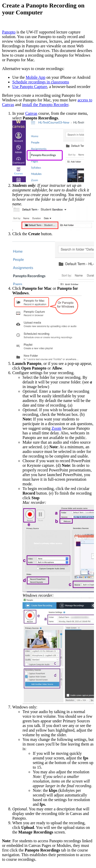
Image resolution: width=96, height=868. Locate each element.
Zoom (56, 428)
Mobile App (35, 77)
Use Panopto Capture (30, 87)
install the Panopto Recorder (45, 105)
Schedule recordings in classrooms (41, 82)
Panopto (9, 32)
